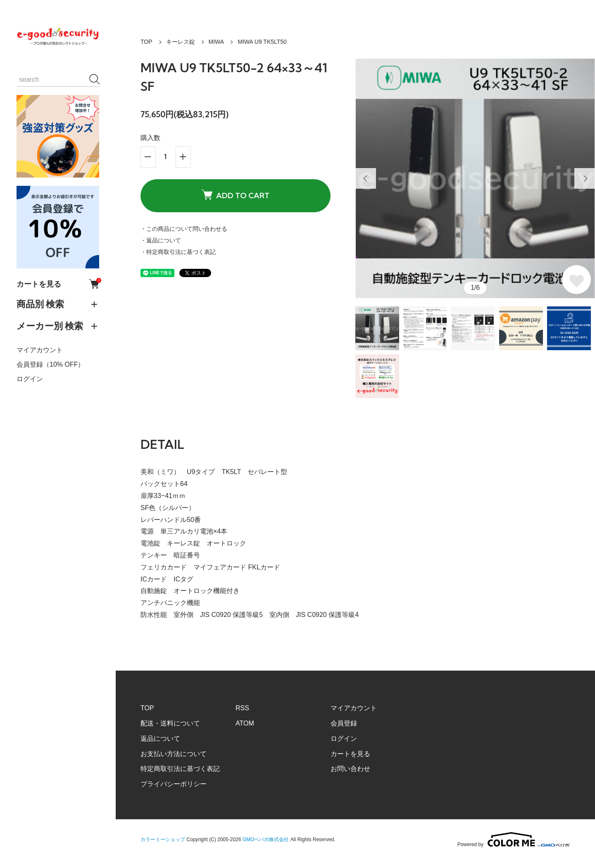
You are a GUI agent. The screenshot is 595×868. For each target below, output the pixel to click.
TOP (146, 42)
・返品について (161, 240)
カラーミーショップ (163, 840)
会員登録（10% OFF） (50, 364)
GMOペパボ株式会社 (266, 840)
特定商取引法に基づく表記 (180, 769)
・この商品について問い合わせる (184, 229)
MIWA (217, 42)
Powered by (514, 840)
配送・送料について (170, 723)
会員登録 (344, 723)
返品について (160, 739)
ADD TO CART (236, 195)
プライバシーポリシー (174, 784)
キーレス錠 (181, 42)
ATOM (245, 723)
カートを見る (58, 284)
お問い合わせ (350, 769)
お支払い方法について (174, 754)
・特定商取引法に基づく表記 (178, 252)
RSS (242, 708)
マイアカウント (40, 350)
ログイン (30, 379)
